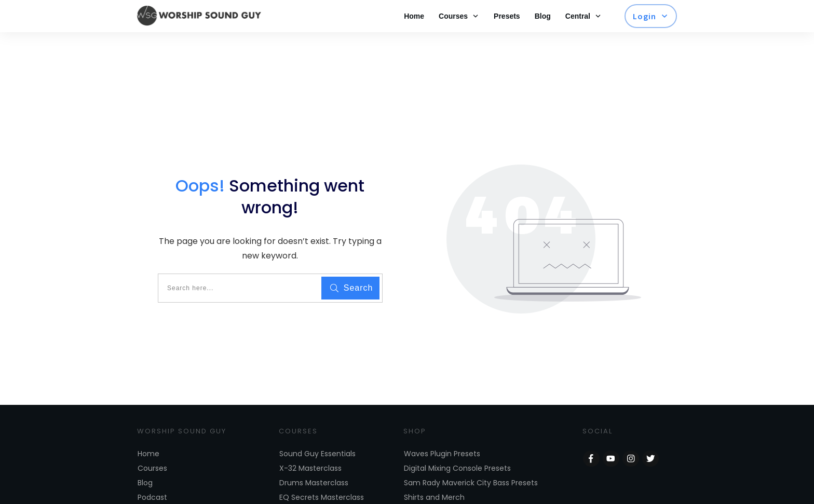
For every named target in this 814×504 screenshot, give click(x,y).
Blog (145, 442)
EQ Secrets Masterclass (322, 457)
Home (148, 413)
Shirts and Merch (434, 457)
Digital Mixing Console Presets (457, 428)
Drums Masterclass (314, 442)
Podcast (152, 457)
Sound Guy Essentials (317, 413)
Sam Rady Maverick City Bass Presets (471, 442)
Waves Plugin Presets (442, 413)
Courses (152, 428)
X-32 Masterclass (310, 428)
